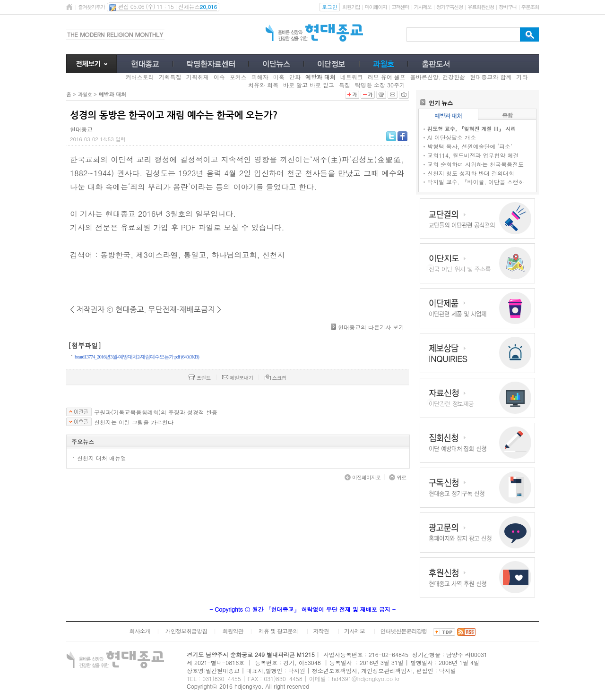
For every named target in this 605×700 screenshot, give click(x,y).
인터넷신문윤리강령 (404, 631)
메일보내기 (238, 378)
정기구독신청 (449, 7)
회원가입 (351, 7)
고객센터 (400, 7)
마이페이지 (376, 7)
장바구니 (507, 7)
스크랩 (276, 378)
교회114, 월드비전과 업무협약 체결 (473, 155)
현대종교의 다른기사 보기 (371, 327)
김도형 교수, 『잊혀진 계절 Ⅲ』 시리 (472, 129)
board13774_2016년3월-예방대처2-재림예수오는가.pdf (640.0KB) (137, 357)
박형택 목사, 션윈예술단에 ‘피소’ (470, 146)
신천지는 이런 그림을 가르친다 (134, 422)
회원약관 (233, 631)
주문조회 (530, 7)
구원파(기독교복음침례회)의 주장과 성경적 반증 (156, 412)
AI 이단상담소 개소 (452, 137)
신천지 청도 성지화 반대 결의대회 (471, 173)
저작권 (321, 631)
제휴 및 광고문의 (278, 631)
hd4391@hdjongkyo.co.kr (366, 679)
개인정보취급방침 (186, 631)
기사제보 (423, 7)
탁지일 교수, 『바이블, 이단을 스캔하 (476, 182)
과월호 (85, 94)
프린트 (199, 378)
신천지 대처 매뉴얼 (102, 458)
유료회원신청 (481, 7)
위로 (398, 477)
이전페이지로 (363, 477)
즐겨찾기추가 (91, 7)
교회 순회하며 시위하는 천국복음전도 (475, 164)
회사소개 (139, 631)
